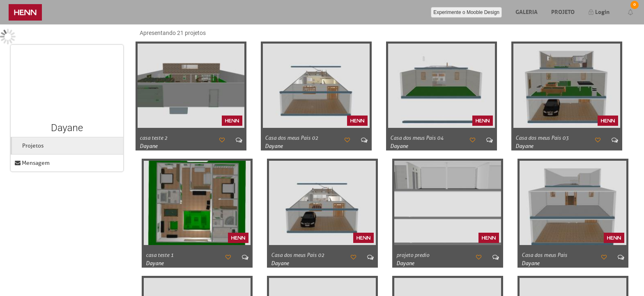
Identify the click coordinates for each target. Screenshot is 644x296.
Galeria (527, 11)
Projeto (563, 11)
